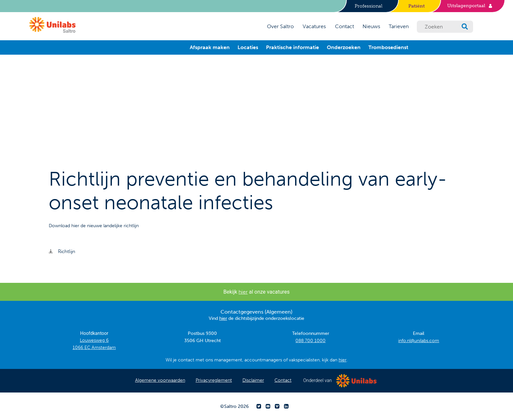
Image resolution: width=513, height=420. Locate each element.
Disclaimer (253, 380)
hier (243, 292)
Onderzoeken (344, 47)
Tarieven (399, 26)
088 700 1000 (310, 341)
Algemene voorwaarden (160, 380)
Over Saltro (280, 26)
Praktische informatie (292, 47)
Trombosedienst (388, 47)
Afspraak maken (210, 47)
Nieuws (371, 26)
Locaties (248, 47)
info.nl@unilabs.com (419, 341)
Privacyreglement (214, 380)
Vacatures (314, 26)
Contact (345, 26)
